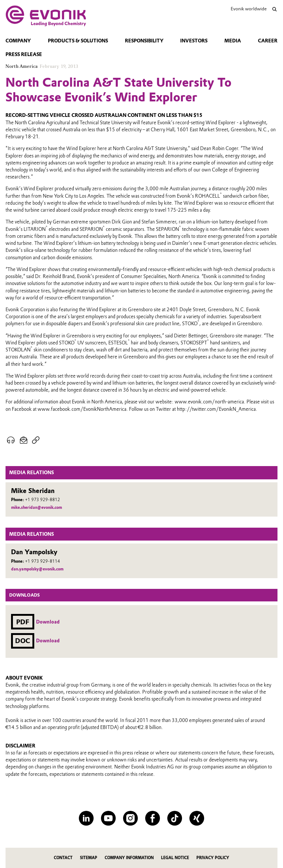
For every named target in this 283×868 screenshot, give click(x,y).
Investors (194, 41)
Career (268, 41)
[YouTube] (108, 818)
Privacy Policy (213, 858)
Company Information (129, 858)
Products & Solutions (78, 41)
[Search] (275, 9)
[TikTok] (175, 818)
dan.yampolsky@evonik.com (37, 569)
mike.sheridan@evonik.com (36, 508)
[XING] (197, 818)
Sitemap (89, 858)
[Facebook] (153, 818)
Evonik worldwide (249, 9)
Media (233, 41)
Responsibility (144, 41)
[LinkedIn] (86, 818)
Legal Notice (175, 858)
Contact (63, 858)
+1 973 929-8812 (43, 500)
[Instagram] (130, 818)
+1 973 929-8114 (43, 561)
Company (18, 41)
